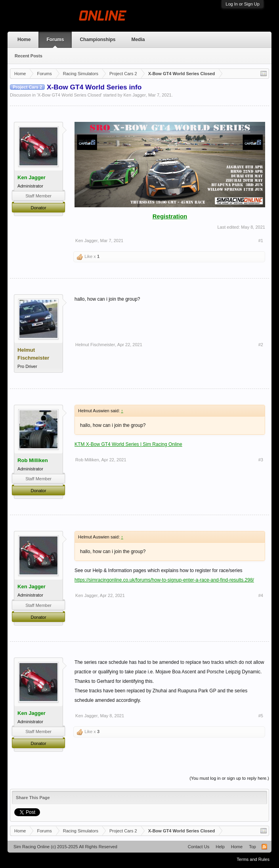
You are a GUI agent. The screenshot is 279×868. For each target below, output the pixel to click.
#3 (261, 460)
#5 (261, 716)
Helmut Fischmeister (95, 345)
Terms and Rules (253, 859)
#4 (261, 595)
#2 (261, 345)
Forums (55, 40)
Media (138, 40)
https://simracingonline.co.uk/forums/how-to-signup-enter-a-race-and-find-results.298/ (164, 580)
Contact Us (199, 847)
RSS (264, 847)
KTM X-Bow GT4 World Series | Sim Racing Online (128, 444)
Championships (97, 40)
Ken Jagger (135, 95)
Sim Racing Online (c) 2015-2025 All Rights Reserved (65, 847)
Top (252, 847)
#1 (261, 241)
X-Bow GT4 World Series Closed (69, 95)
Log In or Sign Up (243, 4)
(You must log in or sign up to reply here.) (229, 778)
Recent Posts (29, 56)
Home (24, 40)
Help (220, 847)
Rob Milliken (33, 460)
